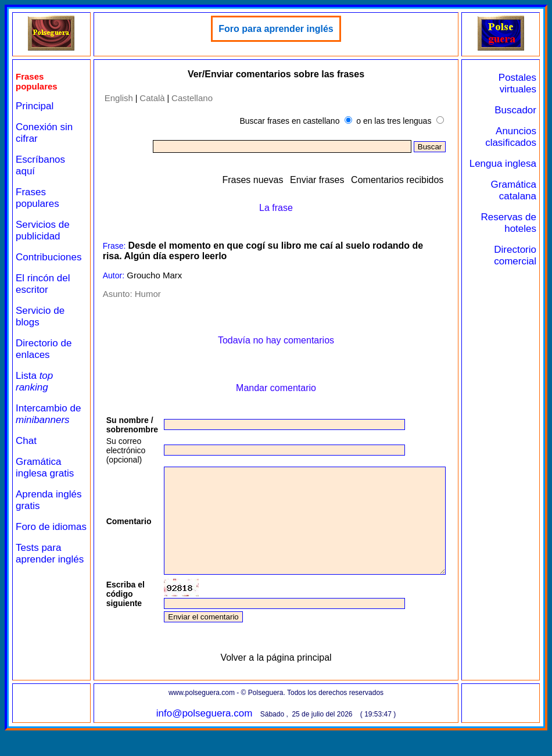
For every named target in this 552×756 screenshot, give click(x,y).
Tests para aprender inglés (38, 571)
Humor (142, 294)
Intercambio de (48, 414)
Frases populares (37, 198)
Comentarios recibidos (422, 180)
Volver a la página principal (286, 678)
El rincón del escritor (43, 284)
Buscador (520, 110)
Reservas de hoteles (518, 234)
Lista (34, 381)
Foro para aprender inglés (286, 29)
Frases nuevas (277, 180)
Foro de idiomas (33, 533)
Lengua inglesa (524, 169)
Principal (35, 106)
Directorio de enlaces (44, 349)
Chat (26, 441)
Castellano (187, 98)
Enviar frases (342, 180)
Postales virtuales (522, 83)
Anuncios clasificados (515, 137)
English (113, 98)
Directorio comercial (520, 267)
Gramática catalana (518, 202)
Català (147, 98)
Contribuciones (49, 257)
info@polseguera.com (214, 734)
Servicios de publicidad (43, 230)
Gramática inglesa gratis (45, 467)
